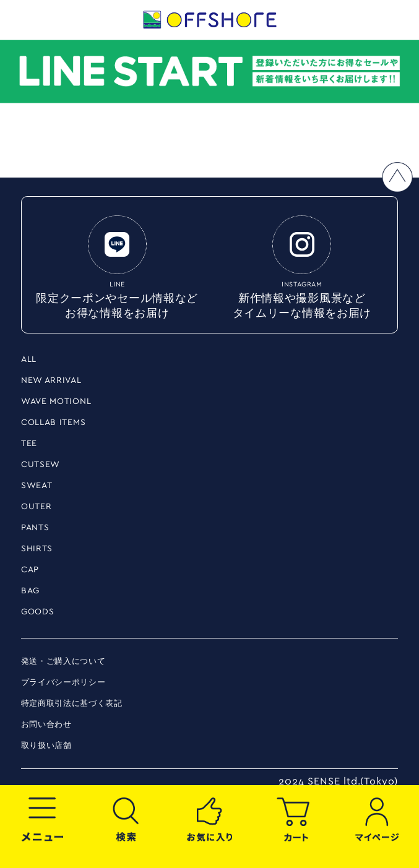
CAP (30, 570)
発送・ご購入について (63, 662)
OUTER (37, 507)
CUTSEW (41, 465)
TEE (29, 444)
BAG (30, 591)
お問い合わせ (46, 725)
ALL (29, 359)
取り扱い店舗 (46, 746)
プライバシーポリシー (63, 683)
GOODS (38, 612)
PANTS (35, 528)
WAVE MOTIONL (56, 402)
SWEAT (37, 486)
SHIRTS (37, 549)
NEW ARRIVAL (51, 380)
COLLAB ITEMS (53, 423)
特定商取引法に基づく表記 (72, 704)
